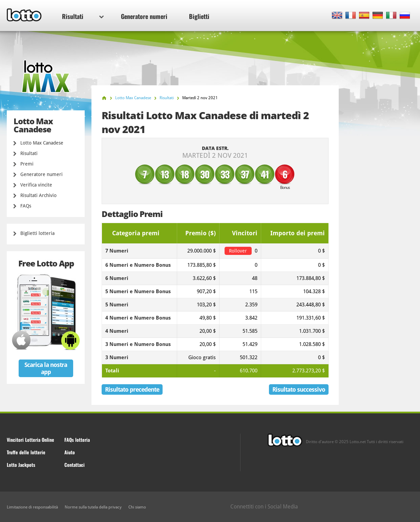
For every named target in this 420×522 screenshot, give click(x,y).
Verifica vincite (36, 185)
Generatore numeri (144, 16)
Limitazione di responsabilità (32, 507)
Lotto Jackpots (21, 465)
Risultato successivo (299, 389)
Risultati (83, 16)
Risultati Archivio (38, 195)
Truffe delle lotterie (26, 452)
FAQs (26, 206)
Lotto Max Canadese (42, 143)
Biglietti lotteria (37, 233)
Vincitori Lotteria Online (30, 440)
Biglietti (199, 16)
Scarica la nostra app (46, 368)
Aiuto (70, 452)
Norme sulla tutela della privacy (93, 507)
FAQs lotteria (77, 440)
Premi (27, 164)
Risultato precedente (132, 389)
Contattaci (75, 465)
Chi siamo (137, 507)
